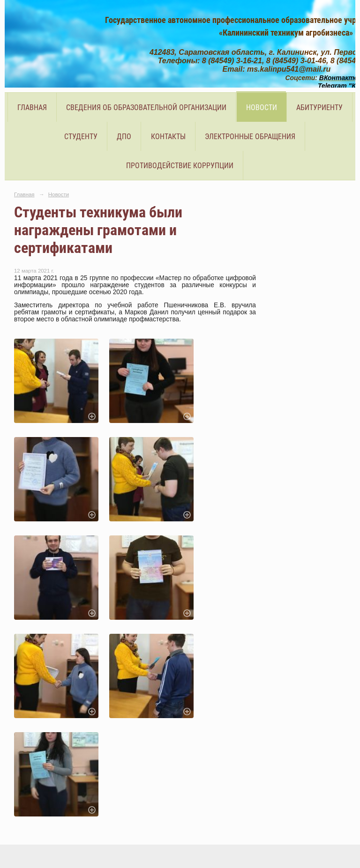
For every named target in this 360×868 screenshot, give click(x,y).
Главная (32, 108)
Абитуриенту (319, 108)
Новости (262, 108)
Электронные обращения (250, 137)
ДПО (124, 137)
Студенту (81, 137)
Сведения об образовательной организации (146, 108)
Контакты (168, 137)
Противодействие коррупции (180, 166)
